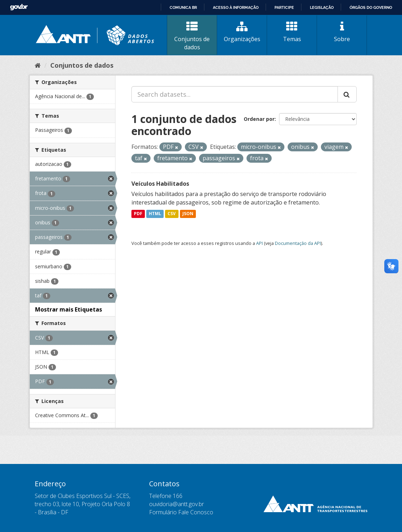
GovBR (19, 7)
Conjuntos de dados (192, 36)
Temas (292, 32)
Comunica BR (183, 7)
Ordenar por (259, 119)
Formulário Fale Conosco (181, 512)
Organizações (242, 32)
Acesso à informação (236, 7)
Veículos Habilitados (160, 184)
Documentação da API (298, 243)
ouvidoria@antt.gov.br (177, 504)
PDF (138, 214)
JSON (188, 214)
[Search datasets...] (235, 94)
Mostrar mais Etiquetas (69, 309)
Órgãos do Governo (371, 7)
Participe (284, 7)
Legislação (322, 7)
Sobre (342, 32)
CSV (172, 214)
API (259, 243)
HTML (155, 214)
